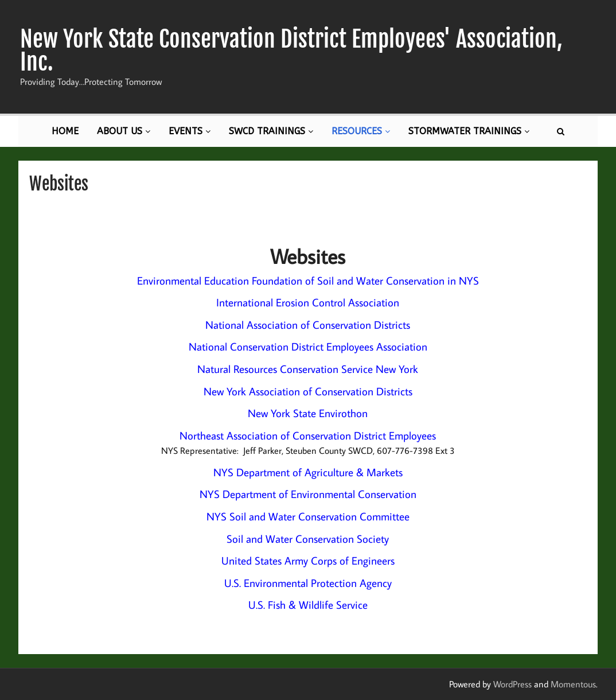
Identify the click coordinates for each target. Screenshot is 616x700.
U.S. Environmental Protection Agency (308, 583)
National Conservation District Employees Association (308, 347)
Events (190, 131)
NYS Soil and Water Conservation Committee (308, 516)
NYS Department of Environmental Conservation (308, 494)
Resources (361, 131)
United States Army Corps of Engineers (308, 561)
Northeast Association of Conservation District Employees (308, 435)
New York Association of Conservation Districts (308, 391)
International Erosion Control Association (308, 302)
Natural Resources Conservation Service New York (308, 369)
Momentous (573, 684)
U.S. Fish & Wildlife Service (308, 605)
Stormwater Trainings (469, 131)
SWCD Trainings (271, 131)
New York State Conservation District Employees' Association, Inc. (291, 50)
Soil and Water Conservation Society (308, 539)
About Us (124, 131)
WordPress (512, 684)
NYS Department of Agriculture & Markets (308, 472)
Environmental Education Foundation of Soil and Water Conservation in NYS (308, 281)
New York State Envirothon (308, 413)
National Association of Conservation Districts (308, 325)
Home (65, 131)
